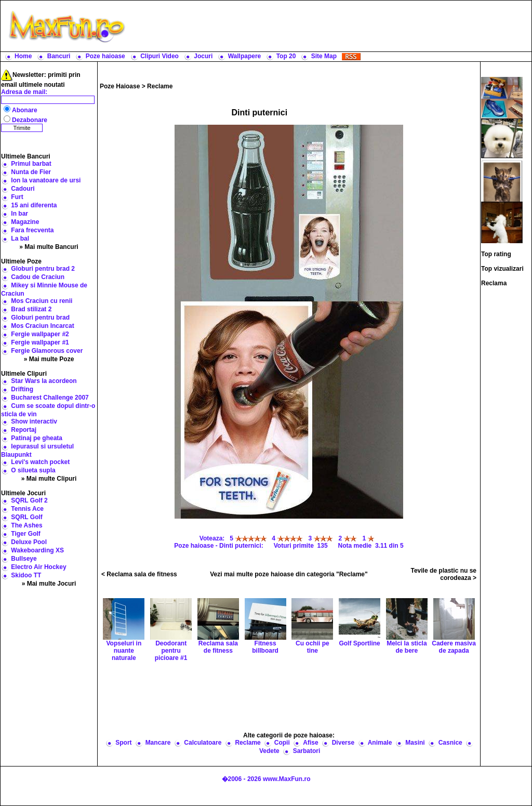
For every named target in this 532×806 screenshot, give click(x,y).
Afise (310, 743)
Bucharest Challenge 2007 (50, 398)
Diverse (343, 743)
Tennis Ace (27, 509)
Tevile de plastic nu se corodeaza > (444, 574)
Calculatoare (203, 743)
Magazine (25, 222)
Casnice (450, 743)
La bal (20, 239)
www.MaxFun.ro (287, 779)
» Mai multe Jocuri (49, 584)
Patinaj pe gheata (37, 438)
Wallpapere (245, 56)
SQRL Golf (26, 517)
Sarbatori (307, 751)
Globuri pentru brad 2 (43, 269)
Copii (282, 743)
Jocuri (203, 56)
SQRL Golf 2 (29, 500)
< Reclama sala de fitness (139, 574)
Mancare (158, 743)
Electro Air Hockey (38, 567)
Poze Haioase (120, 86)
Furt (17, 197)
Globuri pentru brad (40, 318)
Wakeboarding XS (37, 550)
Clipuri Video (159, 56)
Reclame (160, 86)
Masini (415, 743)
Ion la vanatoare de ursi (46, 180)
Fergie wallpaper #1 (40, 342)
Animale (380, 743)
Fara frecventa (32, 230)
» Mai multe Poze (49, 359)
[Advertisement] (331, 26)
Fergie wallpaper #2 (40, 334)
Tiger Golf (25, 534)
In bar (19, 214)
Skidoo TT (26, 575)
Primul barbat (31, 164)
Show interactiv (34, 421)
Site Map (324, 56)
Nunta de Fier (31, 172)
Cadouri (23, 189)
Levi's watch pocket (40, 462)
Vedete (269, 751)
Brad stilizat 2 (31, 309)
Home (23, 56)
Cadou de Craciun (38, 277)
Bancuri (59, 56)
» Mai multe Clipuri (49, 479)
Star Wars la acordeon (44, 381)
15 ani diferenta (34, 205)
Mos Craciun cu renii (42, 301)
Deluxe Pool (29, 542)
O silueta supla (33, 470)
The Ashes (26, 525)
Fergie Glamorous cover (47, 351)
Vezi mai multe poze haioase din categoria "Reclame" (289, 574)
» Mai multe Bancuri (49, 247)
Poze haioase (105, 56)
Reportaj (24, 430)
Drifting (22, 389)
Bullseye (24, 559)
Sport (123, 743)
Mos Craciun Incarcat (42, 326)
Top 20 (286, 56)
